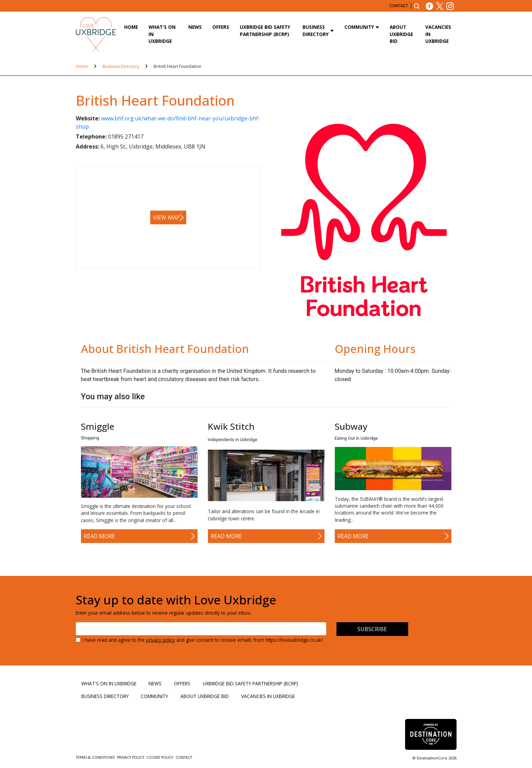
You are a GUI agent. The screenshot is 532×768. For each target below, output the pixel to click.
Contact (399, 6)
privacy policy (161, 640)
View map (166, 217)
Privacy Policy (131, 757)
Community (359, 27)
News (195, 27)
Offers (221, 27)
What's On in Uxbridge (162, 34)
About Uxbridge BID (401, 34)
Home (131, 27)
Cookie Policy (160, 757)
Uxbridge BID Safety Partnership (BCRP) (265, 30)
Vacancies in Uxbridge (438, 34)
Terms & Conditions (96, 757)
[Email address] (201, 629)
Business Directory (316, 30)
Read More (99, 536)
